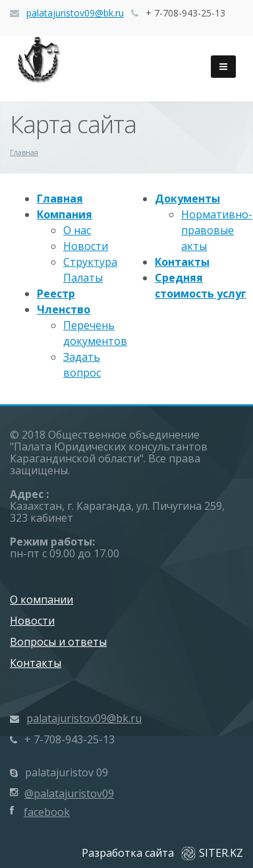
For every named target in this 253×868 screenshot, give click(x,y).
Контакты (182, 262)
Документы (187, 199)
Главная (60, 199)
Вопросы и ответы (58, 642)
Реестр (56, 294)
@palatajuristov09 (69, 793)
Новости (86, 246)
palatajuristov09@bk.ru (75, 13)
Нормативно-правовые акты (217, 230)
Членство (64, 309)
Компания (65, 214)
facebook (47, 812)
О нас (77, 230)
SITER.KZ (212, 853)
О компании (42, 600)
